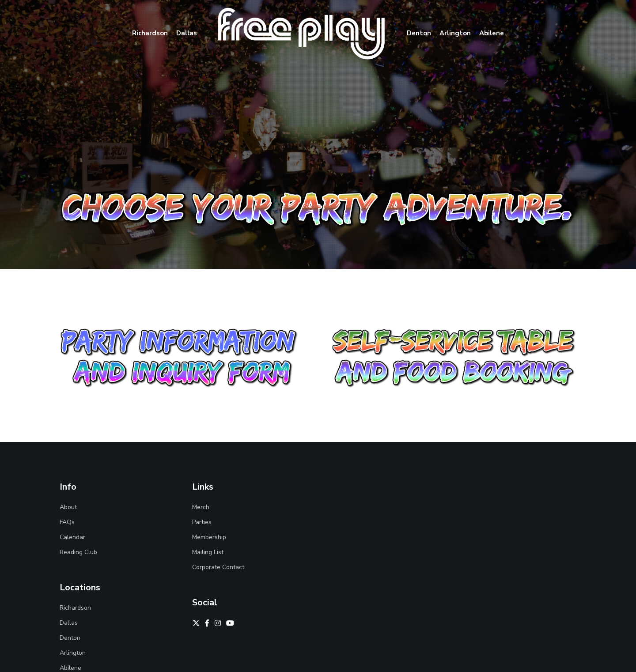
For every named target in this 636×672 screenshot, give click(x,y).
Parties (202, 522)
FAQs (67, 522)
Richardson (75, 608)
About (68, 507)
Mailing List (208, 552)
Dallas (69, 623)
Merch (201, 507)
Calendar (72, 537)
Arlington (73, 653)
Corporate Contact (218, 567)
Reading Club (78, 552)
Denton (70, 638)
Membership (209, 537)
